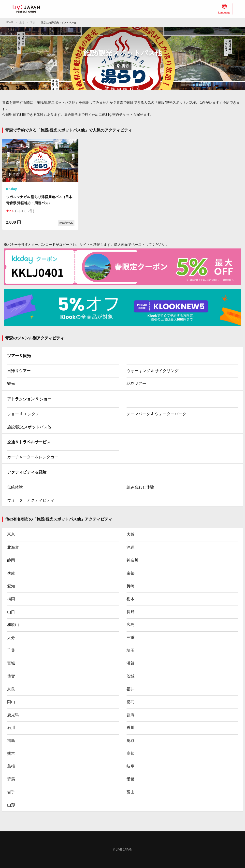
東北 (22, 22)
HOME (10, 22)
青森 (33, 22)
